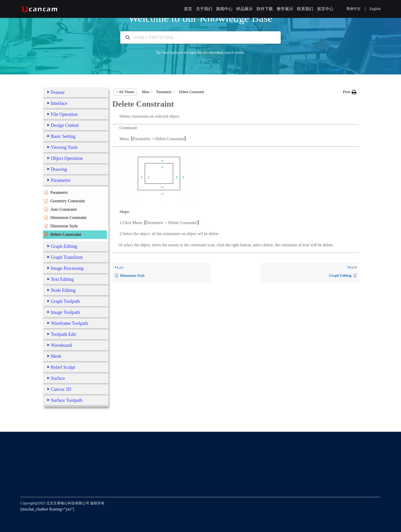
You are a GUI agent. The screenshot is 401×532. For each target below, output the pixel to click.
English (375, 9)
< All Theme (125, 92)
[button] (350, 92)
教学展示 (285, 9)
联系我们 (305, 9)
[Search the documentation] (128, 37)
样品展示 (244, 9)
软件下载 (265, 9)
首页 (188, 9)
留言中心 (325, 9)
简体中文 (353, 9)
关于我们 (204, 9)
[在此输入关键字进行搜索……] (200, 37)
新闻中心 (224, 9)
